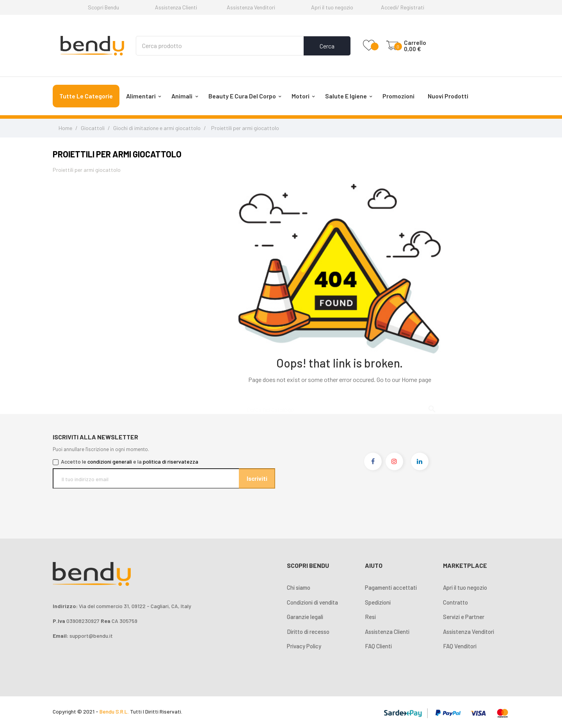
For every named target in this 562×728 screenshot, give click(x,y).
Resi (370, 617)
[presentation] (118, 504)
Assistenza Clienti (176, 7)
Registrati (412, 7)
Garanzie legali (305, 617)
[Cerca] (340, 406)
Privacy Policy (304, 646)
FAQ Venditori (460, 646)
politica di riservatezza (171, 461)
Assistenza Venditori (251, 7)
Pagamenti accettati (391, 587)
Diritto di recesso (308, 632)
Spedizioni (378, 602)
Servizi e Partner (464, 617)
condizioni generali (110, 461)
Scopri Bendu (103, 7)
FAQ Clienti (378, 646)
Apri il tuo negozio (332, 7)
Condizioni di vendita (312, 602)
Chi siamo (299, 587)
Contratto (455, 602)
